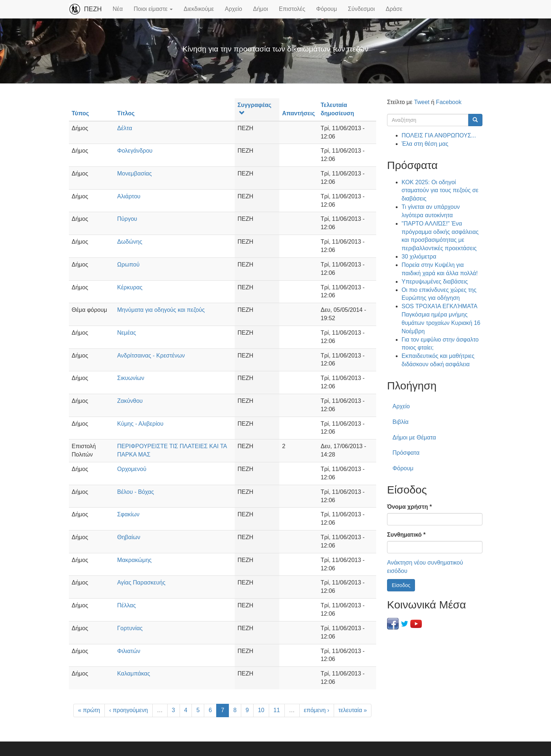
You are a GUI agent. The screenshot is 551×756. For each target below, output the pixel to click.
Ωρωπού (128, 265)
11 (277, 710)
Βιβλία (400, 422)
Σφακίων (128, 514)
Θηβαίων (129, 537)
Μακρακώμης (134, 560)
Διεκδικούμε (199, 9)
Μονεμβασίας (134, 173)
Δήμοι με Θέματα (414, 437)
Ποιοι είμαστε (153, 9)
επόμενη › (317, 710)
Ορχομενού (132, 469)
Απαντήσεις (299, 113)
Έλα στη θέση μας (425, 144)
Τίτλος (126, 113)
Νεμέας (127, 333)
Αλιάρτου (129, 196)
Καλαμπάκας (134, 674)
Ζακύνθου (130, 401)
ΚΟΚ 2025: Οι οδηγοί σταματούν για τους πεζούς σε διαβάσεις (440, 191)
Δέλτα (125, 128)
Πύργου (127, 219)
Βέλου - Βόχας (136, 492)
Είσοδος (401, 585)
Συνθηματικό (406, 535)
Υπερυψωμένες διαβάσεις (435, 282)
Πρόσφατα (406, 453)
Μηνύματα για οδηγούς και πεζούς (161, 310)
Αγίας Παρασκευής (141, 583)
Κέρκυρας (130, 287)
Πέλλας (126, 605)
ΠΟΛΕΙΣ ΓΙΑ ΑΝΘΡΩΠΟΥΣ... (439, 135)
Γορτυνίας (130, 628)
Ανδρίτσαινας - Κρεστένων (151, 356)
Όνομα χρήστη (409, 507)
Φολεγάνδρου (135, 151)
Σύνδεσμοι (361, 9)
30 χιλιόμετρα (419, 257)
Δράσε (394, 9)
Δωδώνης (130, 242)
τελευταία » (353, 710)
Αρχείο (234, 9)
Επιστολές (292, 9)
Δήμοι (261, 9)
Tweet (422, 102)
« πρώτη (89, 710)
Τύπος (81, 113)
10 (261, 710)
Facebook (449, 102)
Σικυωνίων (131, 378)
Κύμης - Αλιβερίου (140, 424)
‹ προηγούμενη (129, 710)
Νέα (118, 9)
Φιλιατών (129, 651)
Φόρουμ (326, 9)
